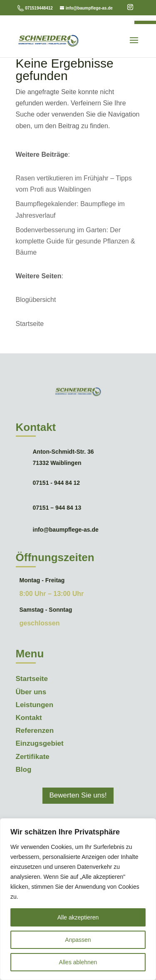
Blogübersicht (36, 300)
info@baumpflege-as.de (66, 530)
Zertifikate (33, 757)
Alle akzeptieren (78, 917)
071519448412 (39, 8)
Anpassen (78, 940)
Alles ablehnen (78, 962)
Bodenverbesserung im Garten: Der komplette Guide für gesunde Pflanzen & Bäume (76, 241)
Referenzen (35, 731)
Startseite (30, 324)
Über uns (31, 692)
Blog (24, 770)
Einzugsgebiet (40, 743)
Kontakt (29, 718)
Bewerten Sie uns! (78, 795)
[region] (78, 899)
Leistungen (35, 705)
